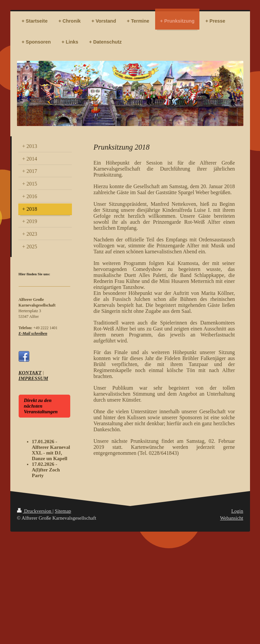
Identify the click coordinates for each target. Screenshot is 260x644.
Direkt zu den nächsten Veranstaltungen (41, 406)
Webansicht (232, 518)
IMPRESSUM (33, 378)
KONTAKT (30, 373)
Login (237, 511)
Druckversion (35, 511)
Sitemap (63, 511)
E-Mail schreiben (33, 333)
